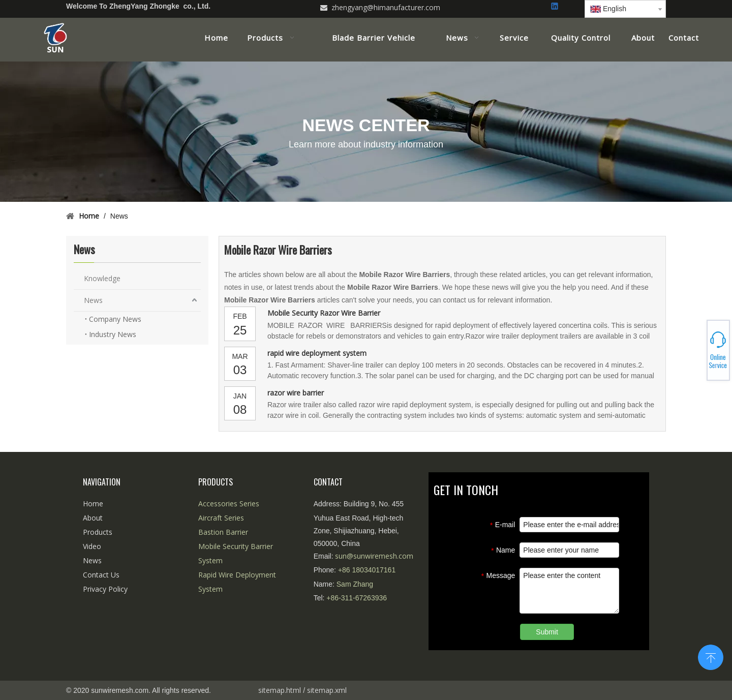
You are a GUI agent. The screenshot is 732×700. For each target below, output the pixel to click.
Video (92, 546)
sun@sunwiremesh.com (374, 556)
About (93, 518)
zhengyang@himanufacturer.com (386, 7)
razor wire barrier (296, 393)
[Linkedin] (555, 7)
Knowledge (102, 278)
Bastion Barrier (223, 532)
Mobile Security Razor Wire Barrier (324, 313)
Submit (547, 632)
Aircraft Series (221, 518)
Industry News (113, 334)
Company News (115, 319)
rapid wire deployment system (317, 353)
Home (93, 504)
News (93, 300)
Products (98, 532)
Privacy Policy (105, 589)
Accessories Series (229, 504)
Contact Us (101, 575)
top (711, 656)
